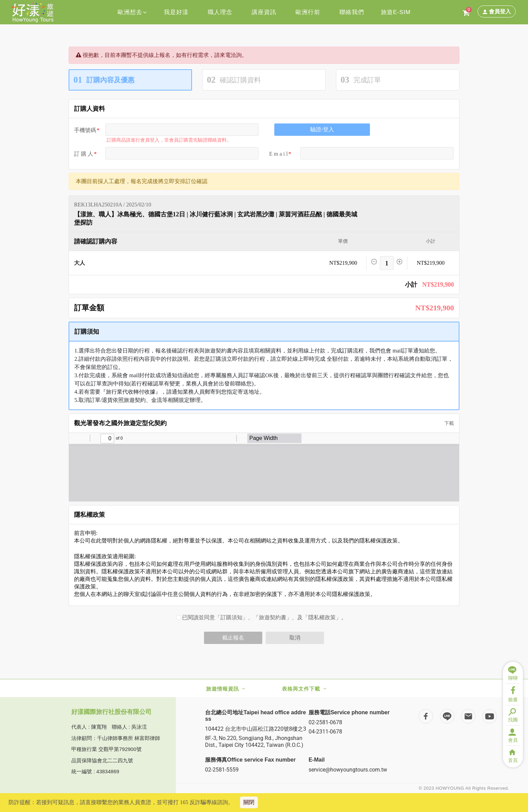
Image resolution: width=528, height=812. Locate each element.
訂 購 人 (84, 154)
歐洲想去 (132, 12)
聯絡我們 (352, 12)
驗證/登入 (322, 129)
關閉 (249, 802)
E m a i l (278, 154)
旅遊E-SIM (396, 12)
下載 (447, 423)
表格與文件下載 (301, 689)
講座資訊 (264, 12)
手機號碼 (85, 130)
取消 (295, 638)
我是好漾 (176, 12)
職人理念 (220, 12)
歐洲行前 (308, 12)
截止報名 (233, 638)
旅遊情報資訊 (223, 689)
